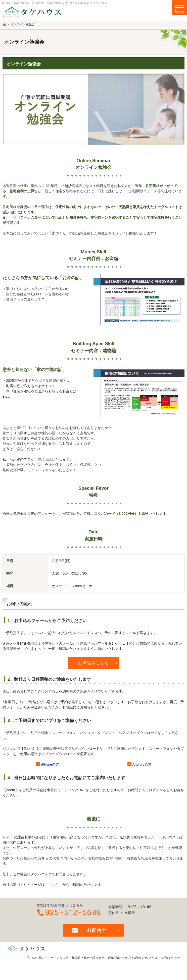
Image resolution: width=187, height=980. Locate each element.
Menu (179, 8)
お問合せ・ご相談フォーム (93, 930)
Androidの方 (142, 764)
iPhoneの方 (50, 764)
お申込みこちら (93, 663)
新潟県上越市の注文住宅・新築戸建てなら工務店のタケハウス (114, 958)
